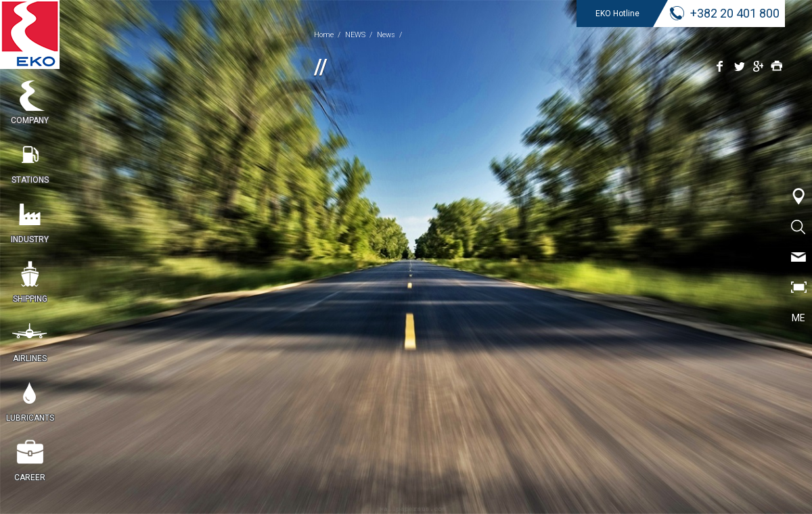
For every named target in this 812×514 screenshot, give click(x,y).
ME (798, 318)
